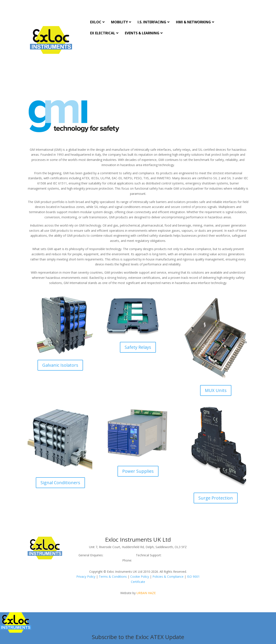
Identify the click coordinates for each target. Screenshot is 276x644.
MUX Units (216, 390)
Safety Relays (138, 347)
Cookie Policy (140, 577)
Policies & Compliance (168, 577)
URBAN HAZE (146, 593)
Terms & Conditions (113, 577)
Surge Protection (216, 498)
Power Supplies (138, 471)
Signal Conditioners (60, 483)
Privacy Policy (86, 577)
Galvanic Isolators (60, 365)
